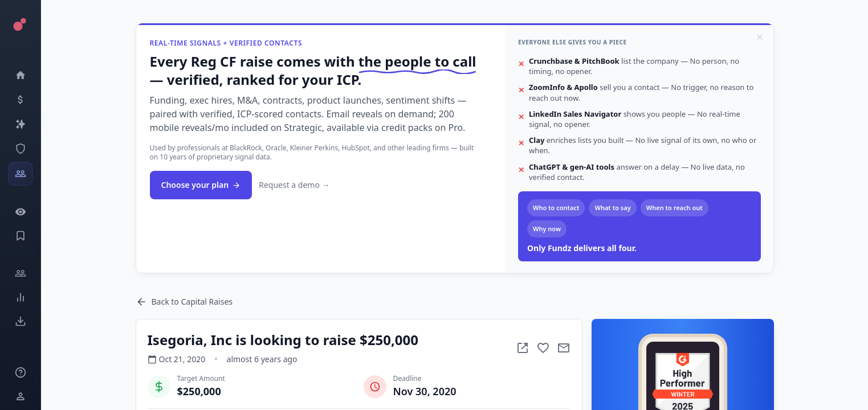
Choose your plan (201, 185)
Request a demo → (294, 185)
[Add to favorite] (543, 348)
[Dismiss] (760, 37)
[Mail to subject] (564, 348)
